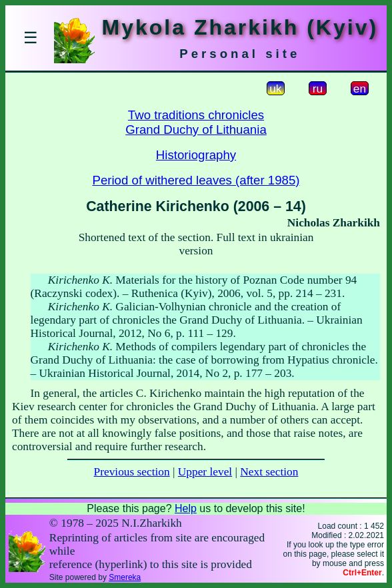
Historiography (196, 155)
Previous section (132, 472)
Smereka (125, 577)
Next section (269, 472)
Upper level (205, 472)
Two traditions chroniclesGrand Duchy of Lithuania (196, 122)
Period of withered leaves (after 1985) (196, 180)
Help (186, 508)
